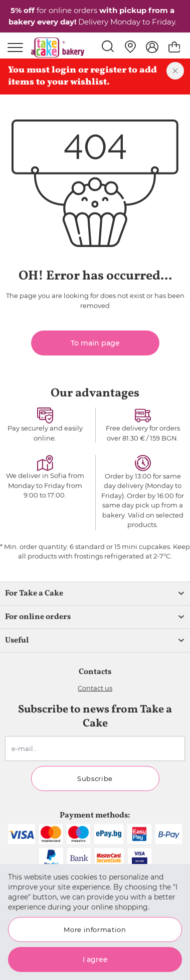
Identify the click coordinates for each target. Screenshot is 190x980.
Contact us (95, 688)
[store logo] (58, 47)
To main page (95, 343)
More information (95, 929)
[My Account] (152, 47)
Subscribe (95, 778)
